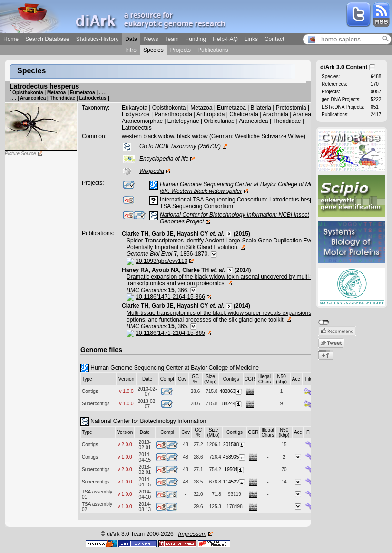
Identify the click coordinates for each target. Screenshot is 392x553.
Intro (131, 50)
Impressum (192, 534)
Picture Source (20, 154)
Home (11, 39)
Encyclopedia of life (164, 159)
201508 (235, 445)
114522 (235, 482)
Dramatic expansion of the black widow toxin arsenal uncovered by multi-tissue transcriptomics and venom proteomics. (226, 280)
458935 (235, 457)
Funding (196, 39)
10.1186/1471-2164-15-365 (170, 333)
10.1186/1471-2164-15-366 (170, 297)
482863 (231, 391)
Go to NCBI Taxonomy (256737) (180, 146)
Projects (181, 50)
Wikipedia (152, 171)
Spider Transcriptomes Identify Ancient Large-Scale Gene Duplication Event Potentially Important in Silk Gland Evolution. (222, 244)
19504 (235, 469)
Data (131, 39)
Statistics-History (97, 39)
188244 (231, 404)
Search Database (47, 39)
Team (171, 39)
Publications (213, 50)
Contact (274, 39)
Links (251, 39)
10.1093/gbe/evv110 (162, 261)
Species (153, 50)
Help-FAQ (225, 39)
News (151, 39)
